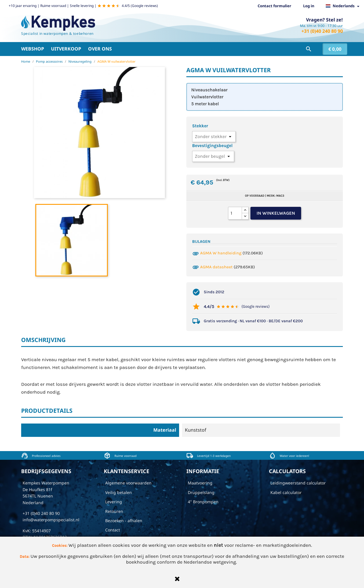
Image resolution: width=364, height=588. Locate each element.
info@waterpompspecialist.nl (51, 520)
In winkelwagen (276, 213)
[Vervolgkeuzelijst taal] (344, 6)
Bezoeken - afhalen (124, 521)
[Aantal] (235, 213)
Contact (113, 530)
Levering (114, 502)
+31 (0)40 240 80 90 (322, 31)
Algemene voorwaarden (128, 483)
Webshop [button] (33, 49)
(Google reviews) (255, 306)
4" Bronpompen (203, 502)
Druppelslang (201, 492)
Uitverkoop (66, 49)
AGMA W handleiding (221, 253)
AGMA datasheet (216, 267)
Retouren (114, 511)
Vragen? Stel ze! (324, 20)
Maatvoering (200, 483)
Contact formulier (274, 6)
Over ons (100, 49)
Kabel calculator (286, 492)
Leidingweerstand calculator (298, 483)
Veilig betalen (119, 492)
